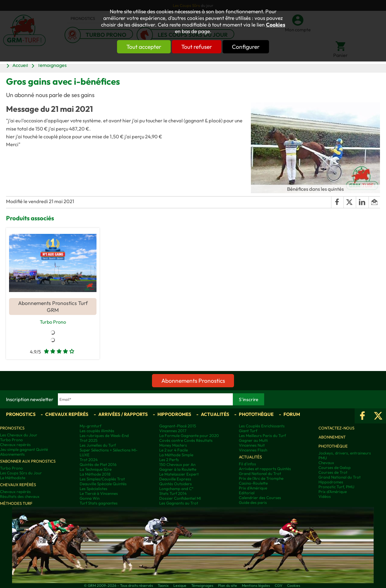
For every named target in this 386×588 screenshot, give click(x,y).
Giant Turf (248, 431)
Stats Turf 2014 (173, 494)
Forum (292, 415)
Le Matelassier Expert (179, 474)
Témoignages (52, 65)
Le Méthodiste (13, 478)
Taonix (163, 586)
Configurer (252, 47)
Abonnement (332, 437)
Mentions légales (256, 586)
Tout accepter (137, 47)
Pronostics (21, 415)
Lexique (180, 586)
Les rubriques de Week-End (104, 436)
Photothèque (256, 415)
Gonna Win (90, 498)
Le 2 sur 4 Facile (174, 450)
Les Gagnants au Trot (179, 503)
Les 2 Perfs (169, 460)
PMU (323, 458)
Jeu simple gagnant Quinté (24, 450)
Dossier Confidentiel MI (180, 498)
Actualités (215, 415)
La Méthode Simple (176, 455)
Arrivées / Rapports (123, 415)
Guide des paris (253, 503)
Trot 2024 (89, 460)
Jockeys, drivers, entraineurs (345, 453)
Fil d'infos (247, 464)
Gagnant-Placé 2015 (178, 426)
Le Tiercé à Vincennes (99, 494)
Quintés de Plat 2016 (98, 465)
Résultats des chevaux (20, 497)
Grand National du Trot (260, 474)
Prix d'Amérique (253, 488)
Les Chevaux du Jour (19, 435)
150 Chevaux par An (177, 465)
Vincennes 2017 (173, 431)
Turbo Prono (53, 322)
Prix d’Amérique (333, 492)
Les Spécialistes (93, 489)
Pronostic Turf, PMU (336, 487)
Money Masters (173, 445)
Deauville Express (175, 479)
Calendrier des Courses (260, 498)
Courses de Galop (335, 468)
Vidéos (325, 497)
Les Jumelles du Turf (98, 445)
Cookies (276, 25)
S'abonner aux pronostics (28, 461)
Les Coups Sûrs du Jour (21, 473)
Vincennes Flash (253, 450)
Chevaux (326, 463)
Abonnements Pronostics (193, 381)
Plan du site (228, 586)
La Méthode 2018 (95, 474)
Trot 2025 (89, 441)
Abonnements (12, 454)
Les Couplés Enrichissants (262, 426)
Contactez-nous (336, 428)
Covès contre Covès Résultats (186, 441)
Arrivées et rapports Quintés (265, 469)
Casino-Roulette (253, 483)
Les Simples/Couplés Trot (102, 479)
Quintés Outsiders (176, 484)
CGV (278, 586)
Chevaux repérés (67, 415)
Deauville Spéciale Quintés (103, 484)
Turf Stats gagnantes (99, 503)
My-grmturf (90, 426)
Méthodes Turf (16, 504)
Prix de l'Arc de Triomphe (261, 479)
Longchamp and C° (176, 489)
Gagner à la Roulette (178, 470)
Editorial (247, 493)
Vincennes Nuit (252, 445)
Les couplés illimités (97, 431)
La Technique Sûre (96, 470)
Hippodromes (174, 415)
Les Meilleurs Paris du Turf (262, 436)
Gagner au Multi (253, 441)
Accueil (20, 65)
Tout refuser (197, 47)
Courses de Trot (333, 473)
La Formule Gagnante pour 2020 (189, 436)
